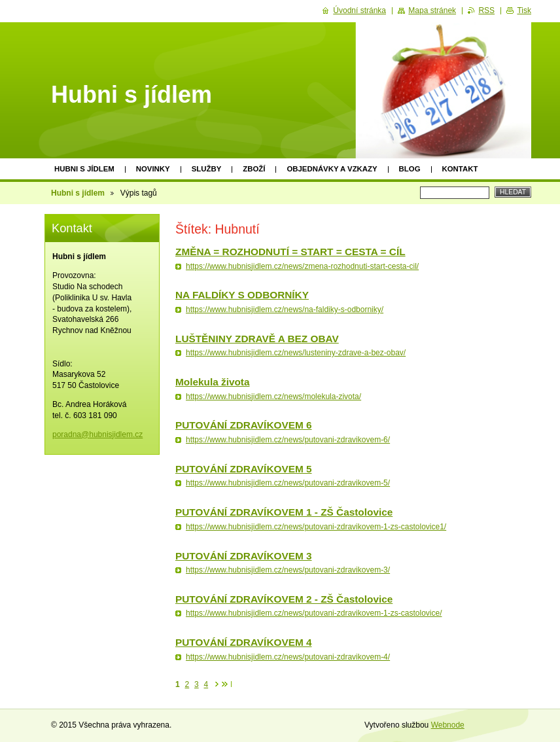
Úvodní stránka (359, 10)
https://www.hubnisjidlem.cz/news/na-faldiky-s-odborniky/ (285, 309)
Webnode (448, 725)
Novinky (153, 169)
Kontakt (460, 169)
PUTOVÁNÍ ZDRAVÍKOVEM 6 (244, 425)
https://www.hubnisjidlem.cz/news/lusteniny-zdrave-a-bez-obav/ (296, 353)
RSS (486, 10)
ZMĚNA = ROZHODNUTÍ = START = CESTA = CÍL (290, 252)
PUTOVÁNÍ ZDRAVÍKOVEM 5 (244, 469)
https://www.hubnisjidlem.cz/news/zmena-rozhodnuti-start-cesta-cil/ (302, 266)
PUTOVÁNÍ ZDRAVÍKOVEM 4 (244, 642)
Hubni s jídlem (84, 169)
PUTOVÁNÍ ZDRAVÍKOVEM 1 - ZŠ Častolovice (284, 512)
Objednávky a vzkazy (332, 169)
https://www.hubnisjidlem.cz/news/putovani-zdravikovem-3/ (288, 570)
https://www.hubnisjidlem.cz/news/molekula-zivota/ (273, 397)
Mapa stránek (432, 10)
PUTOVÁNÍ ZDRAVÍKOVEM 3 (244, 556)
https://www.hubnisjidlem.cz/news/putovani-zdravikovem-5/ (288, 483)
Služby (207, 169)
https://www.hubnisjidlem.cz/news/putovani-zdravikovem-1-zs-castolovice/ (314, 613)
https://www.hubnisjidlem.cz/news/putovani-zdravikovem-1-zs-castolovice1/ (316, 527)
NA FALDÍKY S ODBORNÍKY (242, 295)
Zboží (254, 169)
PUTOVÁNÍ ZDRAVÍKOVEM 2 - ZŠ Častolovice (284, 599)
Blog (410, 169)
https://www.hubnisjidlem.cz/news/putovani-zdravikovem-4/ (288, 657)
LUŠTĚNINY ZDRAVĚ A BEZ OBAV (257, 339)
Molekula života (213, 382)
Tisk (524, 10)
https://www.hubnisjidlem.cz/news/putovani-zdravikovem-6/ (288, 440)
